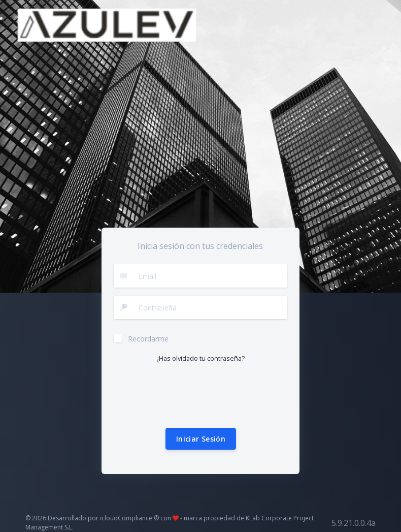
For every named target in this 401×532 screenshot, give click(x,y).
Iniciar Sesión (201, 439)
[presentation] (191, 396)
